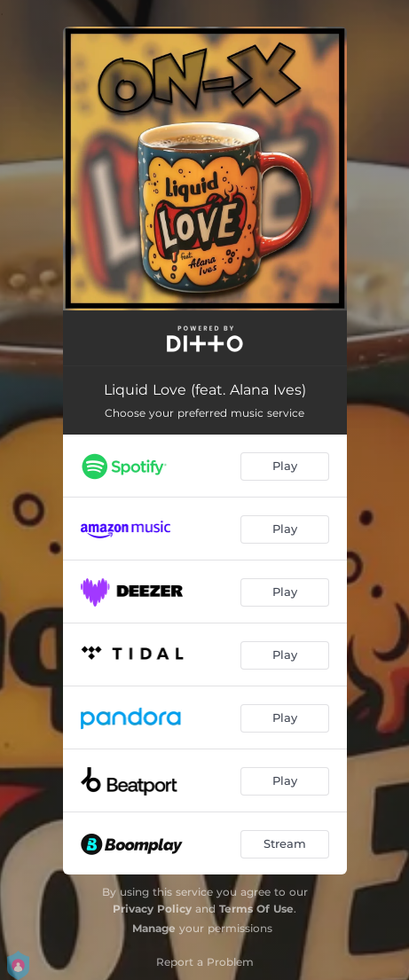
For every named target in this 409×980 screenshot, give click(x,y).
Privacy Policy (152, 909)
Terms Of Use (256, 909)
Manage (154, 928)
